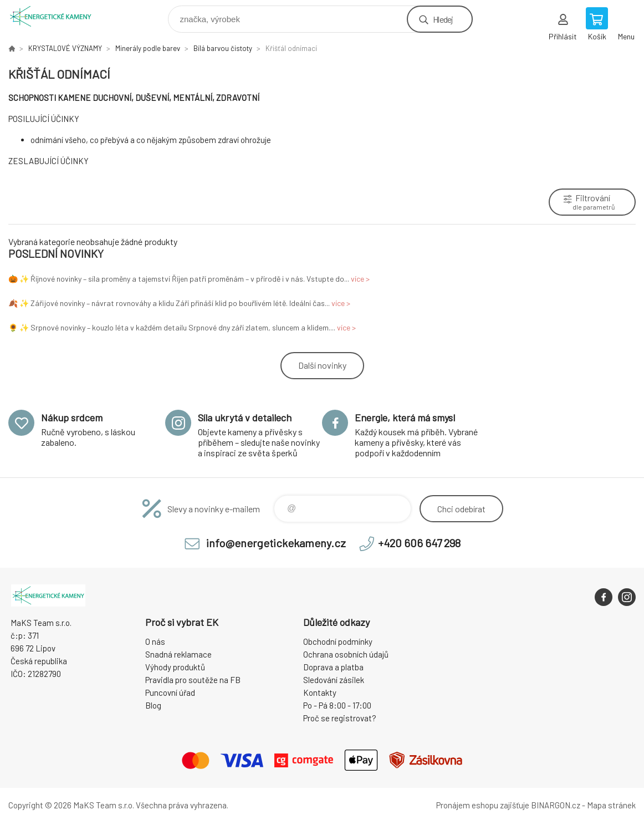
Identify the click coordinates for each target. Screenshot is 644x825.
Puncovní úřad (170, 692)
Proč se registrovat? (340, 718)
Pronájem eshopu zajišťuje (483, 805)
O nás (155, 641)
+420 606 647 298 (419, 543)
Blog (153, 705)
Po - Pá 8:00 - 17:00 (337, 705)
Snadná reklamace (178, 654)
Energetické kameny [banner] (57, 16)
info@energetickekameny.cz (276, 543)
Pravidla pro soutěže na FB (193, 680)
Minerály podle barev (148, 48)
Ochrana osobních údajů (346, 654)
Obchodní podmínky (338, 641)
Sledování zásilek (334, 680)
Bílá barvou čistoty (223, 48)
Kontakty (320, 692)
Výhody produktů (175, 667)
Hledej (443, 19)
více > (360, 279)
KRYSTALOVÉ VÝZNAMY (65, 48)
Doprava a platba (333, 667)
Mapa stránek (611, 805)
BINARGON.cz (556, 805)
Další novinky (322, 365)
